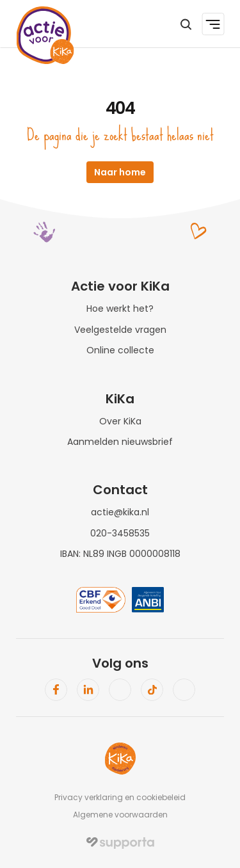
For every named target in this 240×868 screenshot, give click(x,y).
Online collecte (120, 350)
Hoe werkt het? (120, 309)
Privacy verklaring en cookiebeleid (120, 797)
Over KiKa (120, 421)
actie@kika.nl (120, 512)
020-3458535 (120, 533)
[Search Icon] (186, 24)
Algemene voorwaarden (120, 815)
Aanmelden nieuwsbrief (120, 442)
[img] (120, 843)
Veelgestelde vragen (120, 330)
